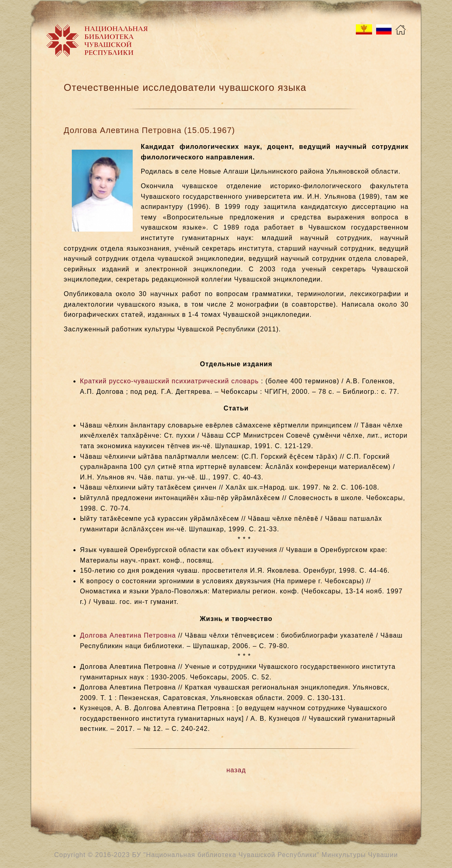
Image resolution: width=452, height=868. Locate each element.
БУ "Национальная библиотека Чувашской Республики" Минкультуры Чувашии (265, 855)
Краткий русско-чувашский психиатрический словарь (169, 381)
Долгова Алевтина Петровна (128, 635)
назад (236, 770)
